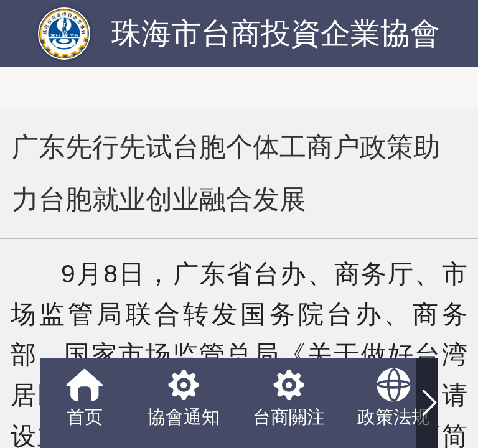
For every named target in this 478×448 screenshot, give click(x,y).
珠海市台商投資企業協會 (276, 33)
